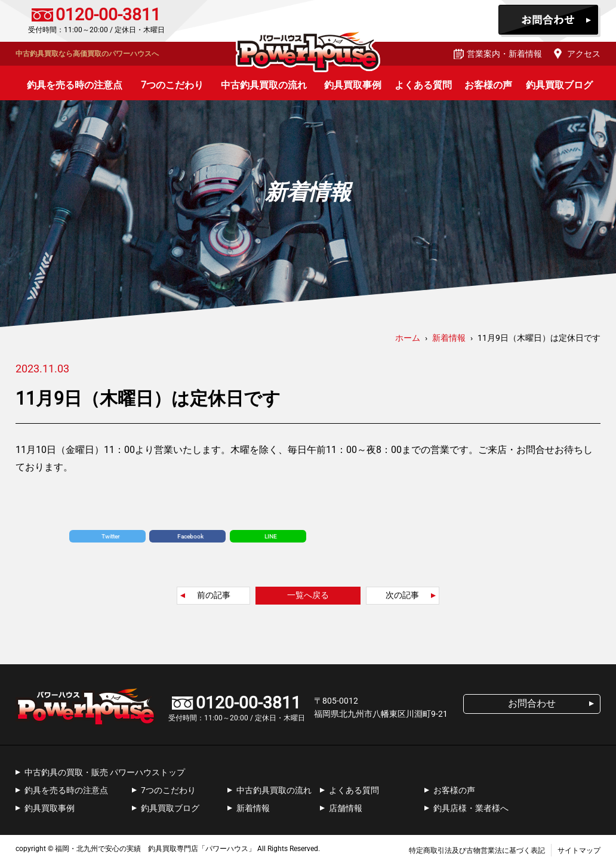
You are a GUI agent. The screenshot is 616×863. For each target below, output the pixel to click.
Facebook (190, 536)
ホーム (408, 338)
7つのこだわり (172, 85)
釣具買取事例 (353, 85)
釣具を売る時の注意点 (75, 85)
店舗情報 (346, 808)
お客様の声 (488, 85)
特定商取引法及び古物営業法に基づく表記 (477, 850)
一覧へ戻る (308, 595)
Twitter (110, 536)
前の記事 (214, 595)
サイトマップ (579, 850)
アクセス (584, 54)
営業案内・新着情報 (504, 54)
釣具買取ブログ (559, 85)
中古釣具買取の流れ (264, 85)
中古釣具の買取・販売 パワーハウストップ (105, 772)
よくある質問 (423, 85)
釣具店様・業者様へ (471, 808)
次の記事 (402, 595)
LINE (271, 536)
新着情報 (253, 808)
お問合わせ (549, 21)
